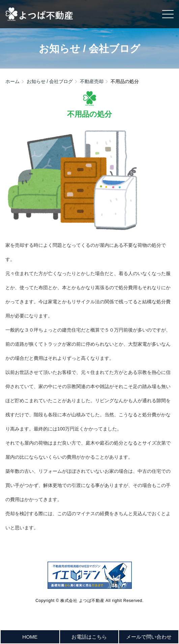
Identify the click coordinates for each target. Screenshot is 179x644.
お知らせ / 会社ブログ (50, 81)
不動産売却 (92, 81)
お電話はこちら (89, 637)
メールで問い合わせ (149, 637)
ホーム (12, 81)
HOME (30, 637)
